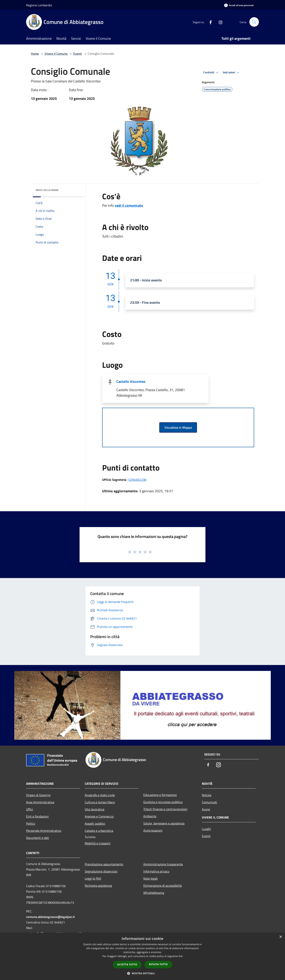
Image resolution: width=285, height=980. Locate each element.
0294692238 (137, 480)
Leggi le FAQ (93, 878)
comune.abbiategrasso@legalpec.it (50, 917)
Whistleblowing (154, 893)
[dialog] (142, 956)
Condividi (211, 73)
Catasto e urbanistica (99, 831)
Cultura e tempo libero (100, 802)
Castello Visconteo (131, 382)
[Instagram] (219, 22)
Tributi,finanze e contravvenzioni (165, 809)
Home (35, 54)
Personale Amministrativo (44, 831)
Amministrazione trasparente (163, 864)
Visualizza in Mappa (178, 427)
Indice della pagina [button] (47, 190)
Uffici (30, 809)
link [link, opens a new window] (181, 956)
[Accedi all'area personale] (239, 5)
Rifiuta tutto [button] (158, 964)
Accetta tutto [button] (127, 964)
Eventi (78, 54)
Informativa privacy (156, 871)
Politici (31, 823)
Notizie (207, 795)
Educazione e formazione (160, 795)
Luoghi (206, 829)
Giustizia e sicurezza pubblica (163, 802)
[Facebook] (209, 22)
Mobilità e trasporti (98, 843)
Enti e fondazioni (37, 816)
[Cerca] (254, 22)
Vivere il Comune (56, 54)
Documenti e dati (38, 838)
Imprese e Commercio (99, 816)
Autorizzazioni (153, 830)
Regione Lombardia (39, 5)
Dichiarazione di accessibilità (162, 886)
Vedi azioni (232, 73)
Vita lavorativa (95, 809)
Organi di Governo (38, 795)
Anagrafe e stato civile (100, 795)
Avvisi (206, 809)
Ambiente (150, 816)
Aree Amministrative (40, 802)
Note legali (151, 878)
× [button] (281, 937)
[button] (142, 973)
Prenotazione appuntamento (104, 864)
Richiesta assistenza (98, 886)
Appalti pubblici (95, 823)
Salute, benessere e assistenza (164, 823)
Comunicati (209, 802)
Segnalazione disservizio (101, 871)
